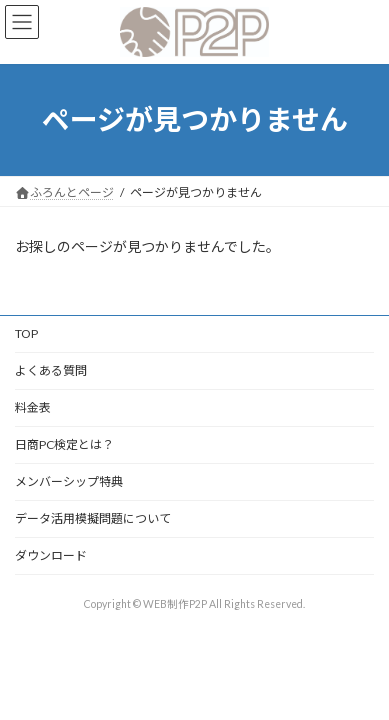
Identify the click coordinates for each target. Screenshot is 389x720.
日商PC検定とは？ (64, 444)
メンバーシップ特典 (69, 481)
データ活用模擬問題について (93, 518)
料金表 (33, 407)
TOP (26, 333)
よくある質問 (51, 370)
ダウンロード (51, 555)
